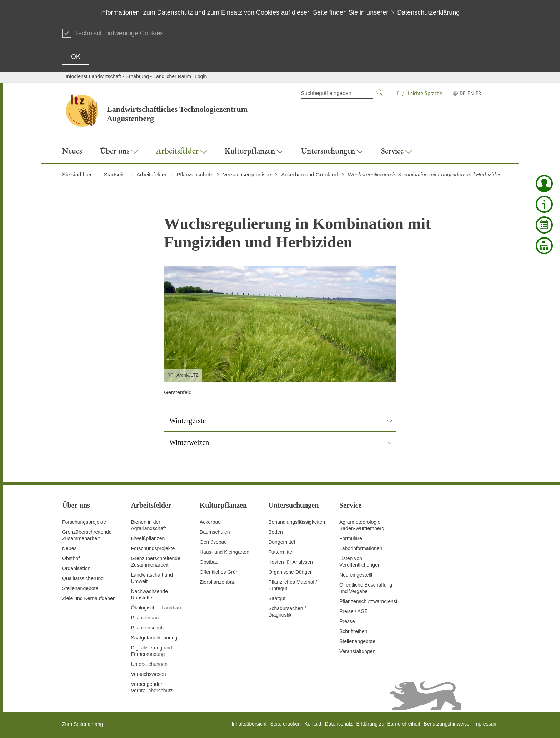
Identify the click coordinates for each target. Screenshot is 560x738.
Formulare (351, 538)
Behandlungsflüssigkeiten (297, 522)
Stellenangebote (80, 588)
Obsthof (71, 558)
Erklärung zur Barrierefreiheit (388, 724)
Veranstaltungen (357, 651)
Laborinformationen (361, 548)
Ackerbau (210, 522)
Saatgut (277, 598)
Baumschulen (215, 532)
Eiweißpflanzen (148, 538)
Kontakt (313, 724)
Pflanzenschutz (148, 628)
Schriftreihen (353, 631)
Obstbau (209, 562)
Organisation (76, 568)
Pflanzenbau (145, 618)
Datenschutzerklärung (428, 12)
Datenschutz (339, 724)
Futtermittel (281, 552)
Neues (69, 548)
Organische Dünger (290, 572)
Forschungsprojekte (84, 522)
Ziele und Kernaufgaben (89, 598)
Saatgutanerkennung (154, 638)
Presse (347, 621)
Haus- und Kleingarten (224, 552)
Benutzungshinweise (446, 724)
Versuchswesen (148, 674)
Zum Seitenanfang (82, 724)
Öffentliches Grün (219, 572)
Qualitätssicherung (83, 578)
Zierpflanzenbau (217, 582)
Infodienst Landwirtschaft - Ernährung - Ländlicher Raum (128, 76)
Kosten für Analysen (291, 562)
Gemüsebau (213, 542)
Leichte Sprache (425, 93)
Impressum (486, 724)
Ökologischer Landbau (156, 608)
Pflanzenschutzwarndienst (368, 601)
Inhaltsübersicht (249, 724)
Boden (275, 532)
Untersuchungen (149, 664)
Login (201, 76)
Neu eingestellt (356, 575)
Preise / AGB (354, 611)
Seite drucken (285, 724)
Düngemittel (282, 542)
